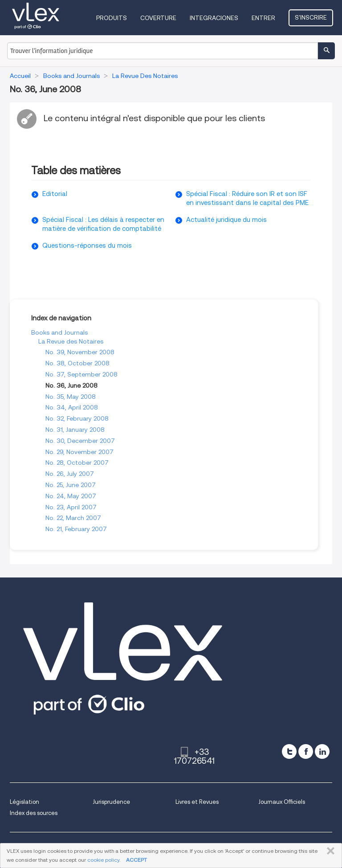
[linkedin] (322, 751)
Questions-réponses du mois (87, 246)
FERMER (329, 851)
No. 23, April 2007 (71, 507)
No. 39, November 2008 (80, 352)
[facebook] (306, 751)
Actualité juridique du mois (226, 220)
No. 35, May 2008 (71, 397)
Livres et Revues (197, 802)
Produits (112, 18)
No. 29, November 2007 (79, 452)
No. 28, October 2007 (77, 463)
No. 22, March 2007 (73, 518)
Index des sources (34, 813)
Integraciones (214, 18)
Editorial (55, 194)
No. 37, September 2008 (81, 374)
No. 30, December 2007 (80, 441)
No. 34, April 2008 (72, 407)
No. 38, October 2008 (77, 363)
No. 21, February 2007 (76, 529)
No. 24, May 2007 (71, 496)
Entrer (263, 18)
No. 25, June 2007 (71, 485)
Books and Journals (59, 332)
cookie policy (103, 860)
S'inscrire (311, 17)
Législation (24, 802)
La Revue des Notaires (71, 341)
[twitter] (289, 751)
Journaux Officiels (282, 802)
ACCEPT (136, 860)
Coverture (158, 18)
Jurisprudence (111, 802)
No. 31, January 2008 (75, 430)
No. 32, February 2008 (77, 418)
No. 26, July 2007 (70, 474)
